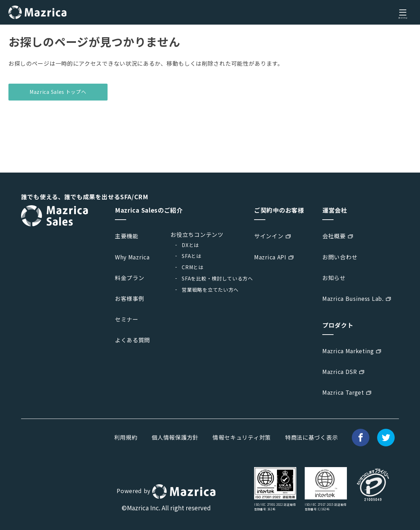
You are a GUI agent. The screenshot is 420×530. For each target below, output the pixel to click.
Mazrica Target (343, 392)
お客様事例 (130, 298)
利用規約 (126, 437)
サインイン (269, 236)
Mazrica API (270, 257)
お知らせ (334, 278)
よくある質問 (133, 340)
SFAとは (192, 256)
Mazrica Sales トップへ (58, 92)
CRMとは (193, 267)
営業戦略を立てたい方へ (210, 290)
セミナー (127, 319)
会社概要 (334, 236)
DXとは (190, 245)
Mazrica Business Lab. (353, 298)
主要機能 (127, 236)
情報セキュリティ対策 (242, 437)
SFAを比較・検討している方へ (217, 278)
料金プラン (130, 278)
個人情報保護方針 (175, 437)
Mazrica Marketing (348, 351)
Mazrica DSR (340, 371)
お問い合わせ (340, 257)
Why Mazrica (132, 257)
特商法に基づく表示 (311, 437)
